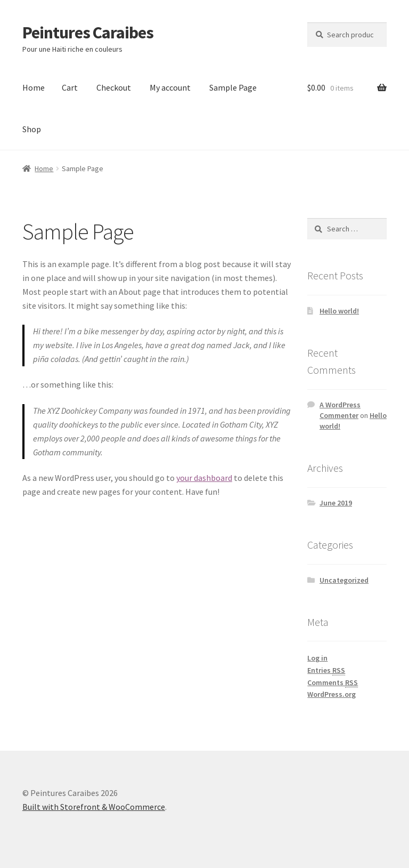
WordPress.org (332, 694)
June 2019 (336, 503)
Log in (317, 658)
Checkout (114, 87)
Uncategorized (344, 580)
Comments (333, 683)
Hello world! (339, 311)
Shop (32, 129)
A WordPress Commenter (340, 410)
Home (34, 87)
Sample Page (233, 87)
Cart (70, 87)
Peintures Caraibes (88, 33)
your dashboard (204, 478)
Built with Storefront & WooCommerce (94, 807)
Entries (326, 670)
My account (170, 87)
